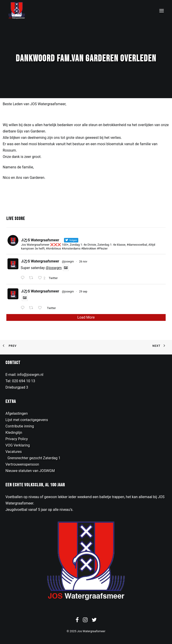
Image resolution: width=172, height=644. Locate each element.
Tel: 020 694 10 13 (20, 381)
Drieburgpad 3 (17, 387)
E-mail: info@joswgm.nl (24, 375)
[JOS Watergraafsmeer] (17, 11)
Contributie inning (20, 426)
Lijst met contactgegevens (27, 420)
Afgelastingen (17, 413)
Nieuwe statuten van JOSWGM (30, 471)
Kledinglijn (14, 433)
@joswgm (68, 262)
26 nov (83, 262)
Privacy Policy (17, 439)
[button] (162, 11)
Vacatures (14, 452)
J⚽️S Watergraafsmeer (40, 261)
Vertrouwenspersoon (22, 464)
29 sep (83, 292)
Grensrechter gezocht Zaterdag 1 (34, 458)
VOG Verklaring (18, 445)
